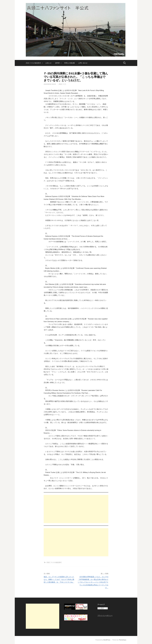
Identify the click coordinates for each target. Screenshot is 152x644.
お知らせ (48, 63)
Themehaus (122, 640)
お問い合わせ (83, 63)
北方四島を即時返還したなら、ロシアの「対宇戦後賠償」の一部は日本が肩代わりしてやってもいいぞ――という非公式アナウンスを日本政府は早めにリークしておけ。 (93, 582)
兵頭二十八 (62, 84)
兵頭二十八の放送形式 (33, 63)
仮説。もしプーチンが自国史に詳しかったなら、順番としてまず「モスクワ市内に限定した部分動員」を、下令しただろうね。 (59, 579)
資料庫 (57, 63)
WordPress (107, 640)
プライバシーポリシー (105, 616)
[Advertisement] (76, 509)
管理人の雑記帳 (70, 63)
